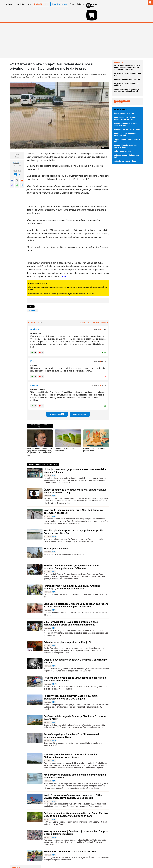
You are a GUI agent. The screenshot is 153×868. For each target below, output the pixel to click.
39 (54, 825)
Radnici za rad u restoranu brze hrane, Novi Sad (126, 233)
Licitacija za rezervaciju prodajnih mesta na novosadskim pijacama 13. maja (129, 90)
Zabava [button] (80, 7)
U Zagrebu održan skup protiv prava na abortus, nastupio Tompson (127, 63)
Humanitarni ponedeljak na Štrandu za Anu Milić (70, 839)
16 (54, 524)
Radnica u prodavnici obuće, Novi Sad (126, 255)
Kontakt (33, 860)
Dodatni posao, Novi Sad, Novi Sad (127, 228)
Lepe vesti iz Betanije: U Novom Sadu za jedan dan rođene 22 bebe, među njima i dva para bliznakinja (76, 593)
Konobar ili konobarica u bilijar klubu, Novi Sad (125, 223)
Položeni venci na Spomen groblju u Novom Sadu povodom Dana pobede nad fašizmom (71, 555)
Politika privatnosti (68, 860)
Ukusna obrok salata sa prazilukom (65, 437)
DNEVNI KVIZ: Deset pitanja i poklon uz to (96, 437)
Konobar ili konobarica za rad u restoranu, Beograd (126, 245)
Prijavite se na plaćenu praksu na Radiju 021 (68, 630)
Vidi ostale (137, 202)
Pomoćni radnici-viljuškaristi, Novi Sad (127, 239)
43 (54, 672)
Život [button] (72, 7)
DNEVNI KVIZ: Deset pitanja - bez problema (126, 132)
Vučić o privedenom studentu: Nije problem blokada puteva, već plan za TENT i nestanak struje (39, 439)
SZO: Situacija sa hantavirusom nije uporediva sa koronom (128, 70)
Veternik (32, 298)
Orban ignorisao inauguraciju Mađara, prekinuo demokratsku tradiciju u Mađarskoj (128, 55)
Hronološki (85, 310)
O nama (14, 860)
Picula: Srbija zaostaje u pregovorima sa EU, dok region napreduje (128, 83)
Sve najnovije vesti (133, 104)
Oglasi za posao (121, 209)
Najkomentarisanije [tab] (122, 149)
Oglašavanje (23, 860)
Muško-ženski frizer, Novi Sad (125, 260)
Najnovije (119, 50)
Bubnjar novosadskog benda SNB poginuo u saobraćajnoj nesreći (127, 138)
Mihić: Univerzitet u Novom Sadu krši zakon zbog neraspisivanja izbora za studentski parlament (71, 611)
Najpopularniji (100, 310)
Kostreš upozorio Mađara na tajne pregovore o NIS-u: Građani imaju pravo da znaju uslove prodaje (73, 784)
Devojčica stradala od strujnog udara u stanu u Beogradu (127, 76)
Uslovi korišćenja (53, 860)
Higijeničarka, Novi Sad (123, 250)
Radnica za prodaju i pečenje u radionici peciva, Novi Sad (125, 217)
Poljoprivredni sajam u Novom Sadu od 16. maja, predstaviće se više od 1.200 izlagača (71, 685)
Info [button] (30, 7)
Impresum (41, 860)
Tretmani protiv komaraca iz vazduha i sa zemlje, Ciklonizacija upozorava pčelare (70, 744)
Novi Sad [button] (21, 7)
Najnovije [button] (10, 7)
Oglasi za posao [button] (59, 7)
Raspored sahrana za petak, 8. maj (127, 127)
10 (54, 728)
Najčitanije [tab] (118, 150)
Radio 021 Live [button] (41, 7)
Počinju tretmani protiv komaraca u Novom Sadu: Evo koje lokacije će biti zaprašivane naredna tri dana (76, 802)
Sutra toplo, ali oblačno (56, 536)
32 (54, 789)
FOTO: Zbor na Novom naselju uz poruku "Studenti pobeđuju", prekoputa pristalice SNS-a (72, 575)
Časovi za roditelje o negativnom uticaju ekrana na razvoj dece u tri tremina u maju (128, 98)
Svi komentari (57, 402)
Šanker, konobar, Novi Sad (124, 212)
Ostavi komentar (80, 402)
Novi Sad (17, 150)
